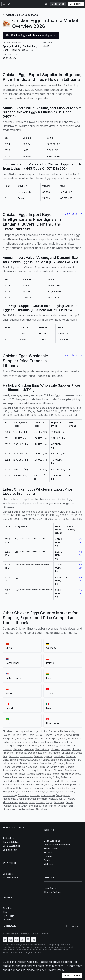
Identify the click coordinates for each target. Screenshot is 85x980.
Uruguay (63, 806)
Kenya (22, 774)
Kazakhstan (45, 753)
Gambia (70, 767)
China (44, 731)
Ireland (15, 763)
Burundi (37, 781)
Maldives (24, 760)
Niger (32, 802)
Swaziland (34, 806)
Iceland (39, 792)
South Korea (75, 738)
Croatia (7, 777)
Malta (52, 799)
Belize (49, 784)
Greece (7, 749)
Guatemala (53, 774)
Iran (78, 760)
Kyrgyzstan (51, 792)
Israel (78, 774)
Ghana (30, 792)
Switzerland (46, 763)
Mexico (68, 735)
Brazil (76, 735)
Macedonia (9, 799)
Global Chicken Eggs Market (21, 15)
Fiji (15, 792)
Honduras (59, 756)
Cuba (19, 788)
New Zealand (30, 767)
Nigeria (57, 753)
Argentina (8, 753)
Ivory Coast (37, 770)
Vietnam (71, 746)
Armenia (47, 777)
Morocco (23, 795)
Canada (58, 735)
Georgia (17, 767)
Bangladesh (9, 781)
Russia (39, 735)
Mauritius (62, 799)
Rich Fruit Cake (19, 50)
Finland (7, 767)
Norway (40, 802)
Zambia (14, 760)
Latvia (6, 763)
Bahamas (8, 784)
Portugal (59, 763)
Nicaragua (21, 753)
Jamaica (70, 763)
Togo (45, 806)
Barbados (66, 777)
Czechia (34, 746)
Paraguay (59, 802)
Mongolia (42, 799)
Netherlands (67, 731)
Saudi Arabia (42, 749)
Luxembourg (10, 795)
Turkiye (48, 735)
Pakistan (13, 756)
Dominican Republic (44, 788)
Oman (62, 746)
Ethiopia (7, 792)
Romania (34, 763)
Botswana (29, 784)
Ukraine (55, 749)
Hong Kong (9, 738)
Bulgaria (65, 760)
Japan (63, 738)
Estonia (71, 788)
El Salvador (68, 753)
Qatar (17, 770)
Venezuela (25, 777)
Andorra (37, 777)
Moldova (34, 795)
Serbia (69, 802)
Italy (70, 742)
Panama (38, 756)
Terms (34, 933)
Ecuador (61, 788)
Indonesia (27, 742)
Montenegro (48, 795)
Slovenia (59, 770)
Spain (55, 738)
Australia (41, 774)
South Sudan (20, 806)
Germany (54, 731)
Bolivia (73, 781)
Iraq (73, 760)
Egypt (43, 746)
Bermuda (55, 781)
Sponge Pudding (12, 46)
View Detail (82, 541)
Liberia (49, 770)
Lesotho (70, 792)
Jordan (31, 774)
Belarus (40, 784)
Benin (46, 781)
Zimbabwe (42, 809)
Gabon (21, 792)
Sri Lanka (44, 760)
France (49, 742)
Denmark (65, 749)
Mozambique (10, 802)
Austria (26, 770)
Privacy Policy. (56, 970)
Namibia (23, 802)
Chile (5, 760)
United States (20, 735)
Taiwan (24, 763)
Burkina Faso (24, 781)
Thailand (17, 749)
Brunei (65, 781)
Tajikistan (44, 767)
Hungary (52, 746)
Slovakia (76, 749)
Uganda (48, 756)
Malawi (72, 799)
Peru (15, 777)
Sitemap (45, 933)
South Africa (57, 767)
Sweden (32, 753)
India (32, 735)
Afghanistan (67, 774)
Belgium (21, 738)
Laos (61, 792)
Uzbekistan (26, 756)
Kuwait (34, 760)
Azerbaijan (9, 746)
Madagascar (63, 795)
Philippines (22, 746)
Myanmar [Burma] (26, 799)
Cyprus (27, 788)
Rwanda (7, 806)
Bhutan (18, 784)
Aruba (56, 777)
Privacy (25, 933)
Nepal (49, 802)
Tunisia (53, 806)
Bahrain (55, 760)
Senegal (71, 756)
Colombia (29, 749)
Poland (7, 735)
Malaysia (39, 742)
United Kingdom (12, 742)
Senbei (27, 46)
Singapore (60, 742)
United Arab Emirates (39, 738)
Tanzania (8, 770)
